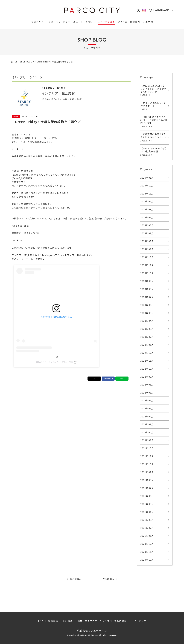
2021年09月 (147, 472)
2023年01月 (147, 345)
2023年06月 (147, 305)
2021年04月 (147, 512)
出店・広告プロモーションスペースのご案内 (102, 621)
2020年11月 (147, 552)
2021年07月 (147, 488)
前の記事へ (76, 579)
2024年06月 (147, 217)
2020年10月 (147, 560)
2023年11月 (147, 265)
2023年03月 (147, 329)
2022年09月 (147, 377)
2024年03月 (147, 233)
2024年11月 (147, 194)
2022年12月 (147, 353)
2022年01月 (147, 440)
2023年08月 (147, 289)
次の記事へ (108, 579)
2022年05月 (147, 408)
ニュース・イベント (84, 22)
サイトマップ (139, 621)
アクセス (123, 22)
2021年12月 (147, 448)
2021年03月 (147, 520)
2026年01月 (147, 178)
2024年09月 (147, 201)
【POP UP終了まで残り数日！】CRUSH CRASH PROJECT (154, 122)
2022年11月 (147, 361)
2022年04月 (147, 416)
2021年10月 (147, 464)
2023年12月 (147, 257)
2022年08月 (147, 385)
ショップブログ (106, 22)
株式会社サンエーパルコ (92, 630)
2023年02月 (147, 337)
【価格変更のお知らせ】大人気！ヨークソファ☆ (154, 137)
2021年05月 (147, 504)
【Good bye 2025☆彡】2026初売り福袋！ (154, 152)
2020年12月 (147, 544)
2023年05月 (147, 313)
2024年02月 (147, 241)
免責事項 (53, 621)
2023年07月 (147, 297)
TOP (41, 621)
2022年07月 (147, 393)
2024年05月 (147, 225)
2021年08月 (147, 480)
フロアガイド (38, 22)
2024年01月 (147, 249)
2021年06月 (147, 496)
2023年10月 (147, 273)
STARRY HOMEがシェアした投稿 (55, 362)
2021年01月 (147, 536)
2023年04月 (147, 321)
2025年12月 (147, 186)
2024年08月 (147, 209)
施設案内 (135, 22)
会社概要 (68, 621)
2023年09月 (147, 281)
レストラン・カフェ (60, 22)
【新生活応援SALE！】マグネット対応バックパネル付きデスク (154, 90)
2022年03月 (147, 424)
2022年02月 (147, 432)
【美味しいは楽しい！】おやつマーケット (154, 106)
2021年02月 (147, 528)
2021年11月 (147, 456)
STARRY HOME (54, 88)
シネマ (146, 22)
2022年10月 (147, 369)
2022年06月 (147, 400)
